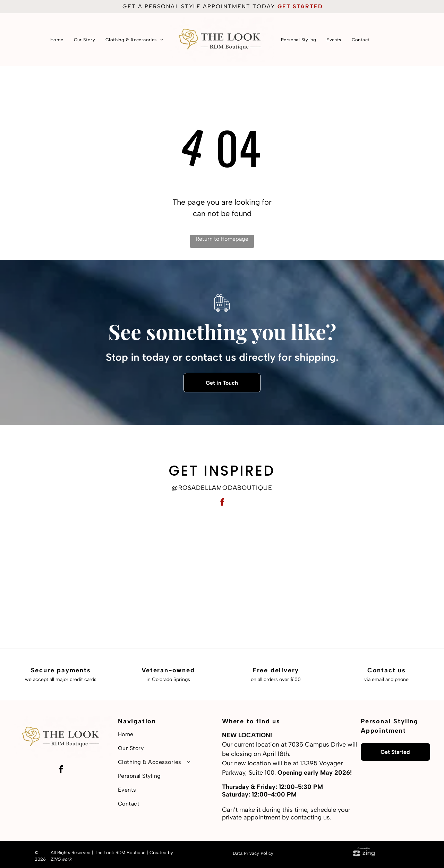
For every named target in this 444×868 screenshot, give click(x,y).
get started (300, 6)
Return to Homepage (222, 239)
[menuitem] (57, 40)
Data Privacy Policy (253, 853)
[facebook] (222, 503)
